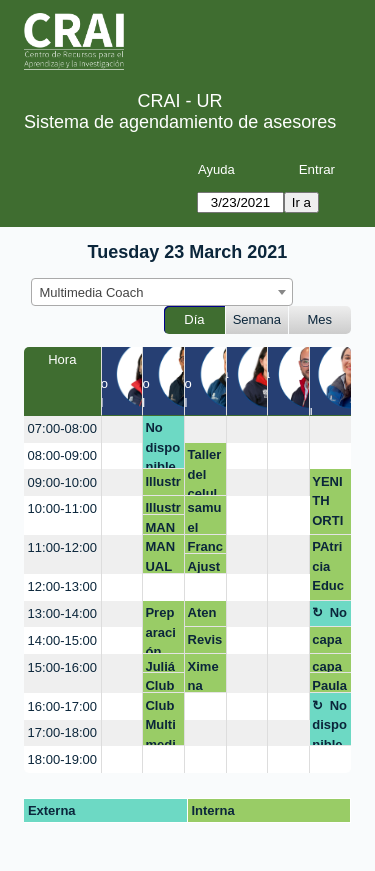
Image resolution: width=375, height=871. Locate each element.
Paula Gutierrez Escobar (329, 685)
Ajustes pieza (204, 566)
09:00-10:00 (62, 482)
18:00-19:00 (62, 759)
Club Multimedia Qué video (162, 685)
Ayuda (216, 169)
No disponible (162, 444)
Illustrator (162, 485)
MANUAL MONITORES (163, 527)
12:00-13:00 (62, 586)
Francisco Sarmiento (205, 546)
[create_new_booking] (122, 429)
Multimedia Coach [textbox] (92, 292)
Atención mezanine (204, 616)
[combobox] (162, 292)
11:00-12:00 (62, 547)
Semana (257, 319)
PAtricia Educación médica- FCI (329, 569)
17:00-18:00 (62, 732)
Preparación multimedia (160, 629)
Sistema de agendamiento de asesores (180, 122)
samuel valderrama (205, 517)
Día (194, 319)
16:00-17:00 (62, 706)
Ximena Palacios (205, 676)
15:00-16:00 (62, 667)
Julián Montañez (160, 666)
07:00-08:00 (62, 428)
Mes (320, 319)
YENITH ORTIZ (327, 504)
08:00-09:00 (62, 455)
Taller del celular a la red (205, 471)
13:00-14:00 (62, 613)
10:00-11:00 (62, 508)
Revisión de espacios (205, 643)
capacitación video (329, 643)
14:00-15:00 (62, 640)
